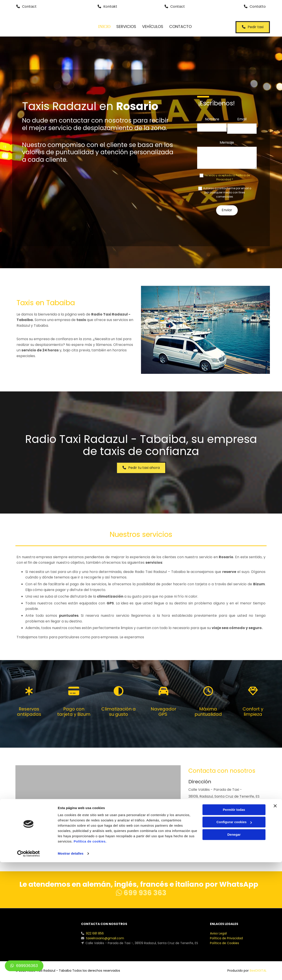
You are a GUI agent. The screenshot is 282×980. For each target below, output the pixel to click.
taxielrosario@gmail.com (210, 832)
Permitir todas (234, 928)
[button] (26, 7)
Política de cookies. (90, 959)
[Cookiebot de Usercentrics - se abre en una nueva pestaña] (29, 971)
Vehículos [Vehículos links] (154, 27)
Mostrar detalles (71, 971)
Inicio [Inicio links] (104, 27)
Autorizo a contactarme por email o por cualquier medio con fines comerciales (227, 193)
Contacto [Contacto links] (182, 27)
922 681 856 (198, 814)
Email (242, 119)
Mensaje (227, 142)
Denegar (234, 952)
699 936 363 (141, 893)
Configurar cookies (234, 940)
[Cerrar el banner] (275, 924)
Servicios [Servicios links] (127, 27)
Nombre (212, 119)
